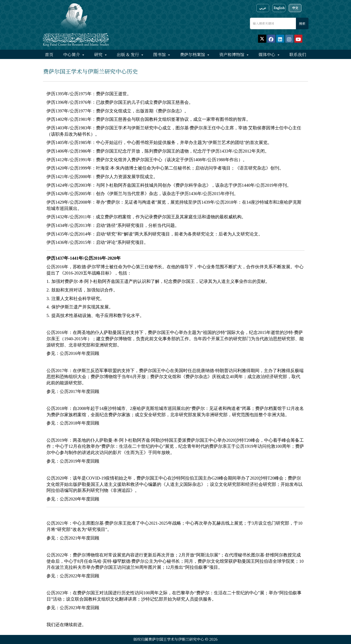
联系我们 (298, 54)
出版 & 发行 (128, 54)
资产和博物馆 (232, 54)
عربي (263, 8)
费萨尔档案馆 (193, 54)
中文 (295, 8)
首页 (49, 54)
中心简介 (72, 54)
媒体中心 (267, 54)
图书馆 (160, 54)
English (279, 8)
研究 (99, 54)
